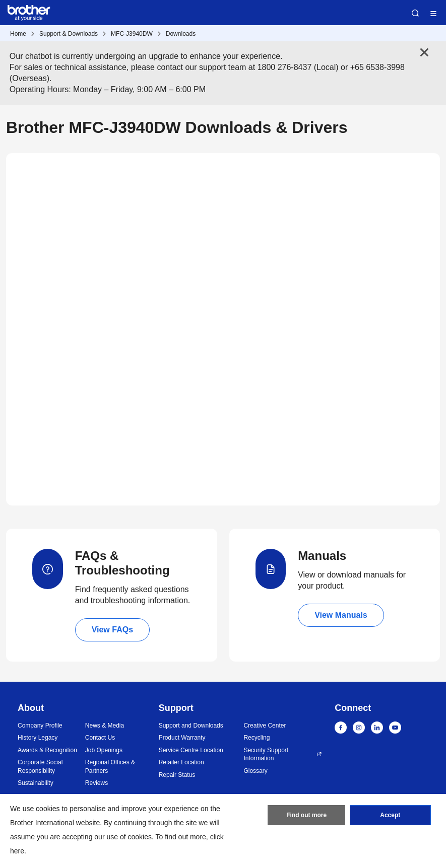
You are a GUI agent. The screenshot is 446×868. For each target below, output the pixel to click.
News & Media (105, 726)
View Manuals (341, 615)
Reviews (97, 783)
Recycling (257, 738)
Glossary (255, 771)
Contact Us (100, 738)
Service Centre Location (191, 750)
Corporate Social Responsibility (40, 767)
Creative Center (265, 726)
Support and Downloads (191, 726)
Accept (390, 815)
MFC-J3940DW (132, 34)
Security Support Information (266, 754)
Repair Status (177, 775)
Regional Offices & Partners (110, 767)
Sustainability (36, 783)
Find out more (306, 815)
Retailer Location (181, 762)
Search (415, 13)
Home (18, 34)
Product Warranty (182, 738)
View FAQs (112, 630)
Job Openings (104, 750)
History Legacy (38, 738)
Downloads (181, 34)
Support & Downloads (69, 34)
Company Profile (40, 726)
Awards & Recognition (47, 750)
